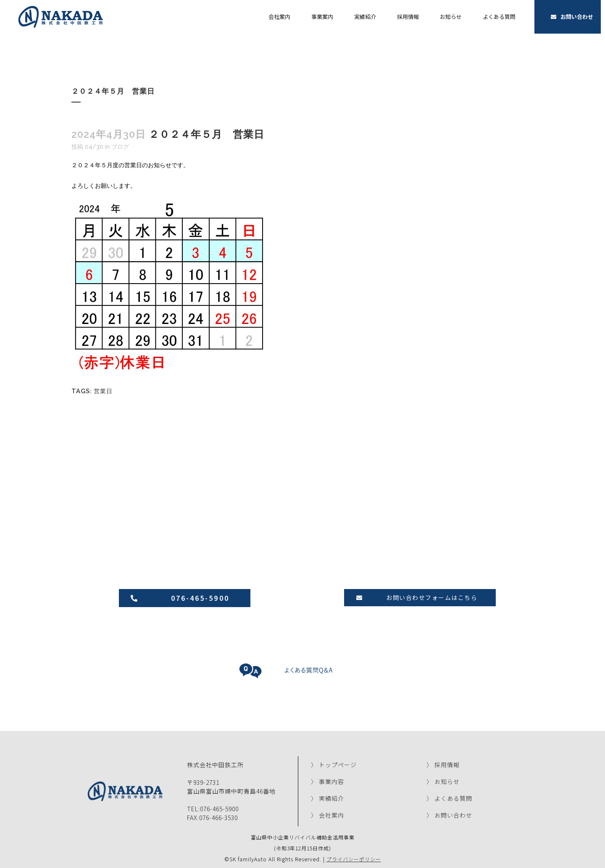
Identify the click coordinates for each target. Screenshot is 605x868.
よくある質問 (499, 17)
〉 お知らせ (443, 781)
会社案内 (279, 17)
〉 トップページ (334, 764)
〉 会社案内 (327, 814)
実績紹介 (365, 17)
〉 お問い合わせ (449, 814)
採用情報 (408, 17)
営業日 (103, 390)
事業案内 (322, 17)
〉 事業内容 (327, 781)
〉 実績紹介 (327, 797)
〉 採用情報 (443, 764)
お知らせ (451, 17)
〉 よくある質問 (449, 797)
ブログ (120, 147)
